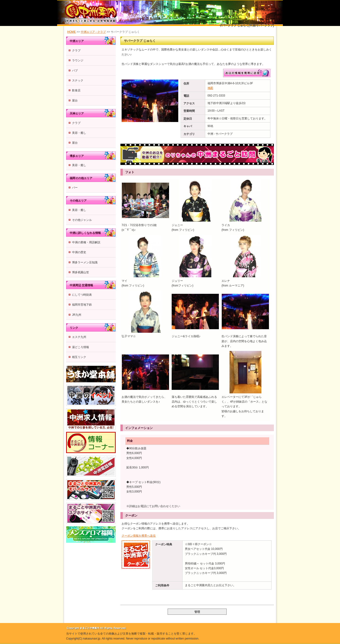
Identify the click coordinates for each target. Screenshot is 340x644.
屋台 (75, 101)
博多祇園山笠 (81, 272)
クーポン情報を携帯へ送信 (139, 536)
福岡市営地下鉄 (82, 305)
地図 (210, 88)
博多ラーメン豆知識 (85, 262)
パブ (75, 71)
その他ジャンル (82, 220)
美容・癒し (79, 133)
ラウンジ (78, 60)
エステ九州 (79, 337)
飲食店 (76, 90)
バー (75, 188)
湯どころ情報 (81, 347)
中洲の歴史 (79, 252)
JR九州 (77, 315)
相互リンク (79, 357)
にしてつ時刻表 (82, 295)
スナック (78, 80)
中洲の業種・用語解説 (86, 242)
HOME (72, 32)
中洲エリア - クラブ (93, 32)
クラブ (76, 51)
